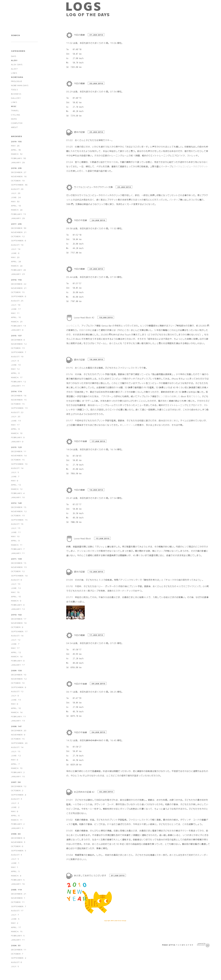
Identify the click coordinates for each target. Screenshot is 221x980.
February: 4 (18, 493)
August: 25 (17, 301)
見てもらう (194, 396)
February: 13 (19, 326)
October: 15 (18, 292)
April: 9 (15, 429)
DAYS (14, 56)
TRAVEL (15, 110)
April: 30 (16, 150)
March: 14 (17, 656)
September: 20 (19, 743)
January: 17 (18, 665)
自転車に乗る (172, 420)
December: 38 (19, 228)
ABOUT (15, 127)
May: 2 (15, 923)
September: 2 (19, 958)
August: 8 (17, 580)
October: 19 (18, 180)
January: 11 (18, 386)
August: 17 (17, 910)
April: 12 (16, 485)
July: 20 (16, 416)
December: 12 (19, 786)
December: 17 (19, 619)
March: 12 (17, 489)
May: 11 (15, 313)
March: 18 (17, 433)
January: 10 (18, 497)
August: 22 (17, 412)
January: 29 (18, 162)
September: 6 (19, 240)
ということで (73, 326)
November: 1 (18, 898)
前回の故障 (85, 330)
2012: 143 (16, 503)
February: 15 (19, 214)
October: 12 (18, 236)
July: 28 (16, 193)
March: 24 (17, 210)
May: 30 (15, 201)
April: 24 (16, 261)
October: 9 (17, 627)
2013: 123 (16, 447)
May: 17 (15, 425)
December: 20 (19, 730)
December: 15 (19, 507)
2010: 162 (16, 615)
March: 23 (17, 321)
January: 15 (18, 776)
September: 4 (19, 795)
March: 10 (17, 768)
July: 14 (16, 249)
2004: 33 (16, 945)
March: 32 (17, 154)
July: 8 (15, 361)
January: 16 (18, 884)
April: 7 (15, 764)
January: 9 (17, 330)
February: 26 (19, 270)
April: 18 (16, 206)
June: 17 (16, 309)
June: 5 (15, 919)
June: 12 (16, 588)
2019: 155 (16, 141)
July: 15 (16, 751)
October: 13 (18, 348)
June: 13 (16, 420)
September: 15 (19, 520)
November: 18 (19, 623)
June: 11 (16, 532)
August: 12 (17, 691)
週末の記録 (80, 132)
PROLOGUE (17, 81)
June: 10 (16, 365)
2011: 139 (16, 559)
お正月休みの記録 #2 (85, 792)
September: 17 (19, 631)
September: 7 (19, 352)
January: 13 (18, 721)
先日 (118, 405)
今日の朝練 (80, 83)
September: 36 (19, 185)
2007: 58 (16, 782)
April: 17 (16, 927)
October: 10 (18, 683)
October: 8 (17, 846)
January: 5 (17, 828)
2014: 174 (16, 391)
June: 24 (16, 197)
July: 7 (15, 915)
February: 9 (18, 437)
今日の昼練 (80, 35)
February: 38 (19, 158)
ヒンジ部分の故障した (169, 396)
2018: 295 (16, 168)
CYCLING (16, 115)
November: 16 (19, 176)
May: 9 (15, 480)
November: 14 (19, 455)
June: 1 (15, 863)
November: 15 (19, 400)
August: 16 (17, 524)
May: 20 (15, 257)
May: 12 (15, 369)
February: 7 (18, 549)
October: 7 (17, 954)
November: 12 (19, 344)
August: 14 (17, 468)
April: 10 (16, 317)
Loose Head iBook (83, 538)
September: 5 (19, 850)
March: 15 (17, 931)
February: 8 (18, 605)
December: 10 (19, 675)
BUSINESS (16, 94)
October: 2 (17, 790)
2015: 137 (16, 335)
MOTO (14, 119)
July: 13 (16, 528)
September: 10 (19, 464)
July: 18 (16, 305)
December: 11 (19, 451)
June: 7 (15, 476)
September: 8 (19, 296)
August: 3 (17, 799)
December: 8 (18, 340)
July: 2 (15, 803)
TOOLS (15, 89)
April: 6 (15, 815)
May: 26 (15, 146)
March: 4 (16, 876)
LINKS (14, 73)
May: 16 (15, 592)
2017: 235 (16, 224)
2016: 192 (16, 280)
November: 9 (18, 735)
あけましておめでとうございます (90, 875)
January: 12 (18, 609)
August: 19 (17, 245)
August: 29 (17, 189)
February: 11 (19, 716)
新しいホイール (128, 425)
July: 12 (16, 640)
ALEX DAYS (17, 64)
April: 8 (15, 373)
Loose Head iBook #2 (84, 317)
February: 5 (18, 880)
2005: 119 (16, 890)
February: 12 (19, 381)
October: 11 (18, 902)
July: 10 (16, 584)
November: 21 (19, 232)
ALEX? (14, 69)
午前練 (114, 162)
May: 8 (15, 704)
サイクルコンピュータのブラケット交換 (94, 187)
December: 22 (19, 284)
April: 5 (15, 871)
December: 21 (19, 894)
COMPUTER (17, 123)
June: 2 (15, 807)
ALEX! (14, 60)
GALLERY (16, 98)
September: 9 (19, 687)
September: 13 (19, 408)
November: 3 (18, 842)
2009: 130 (16, 670)
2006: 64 (16, 834)
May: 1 (15, 867)
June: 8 (15, 253)
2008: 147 (16, 726)
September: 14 (19, 575)
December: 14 (19, 395)
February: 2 (18, 772)
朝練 (88, 147)
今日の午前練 (81, 220)
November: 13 (19, 567)
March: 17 (17, 377)
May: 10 (15, 536)
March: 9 (16, 601)
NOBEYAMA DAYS (20, 85)
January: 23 (18, 274)
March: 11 (17, 545)
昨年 (109, 824)
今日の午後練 (81, 441)
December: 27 (19, 172)
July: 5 (15, 472)
